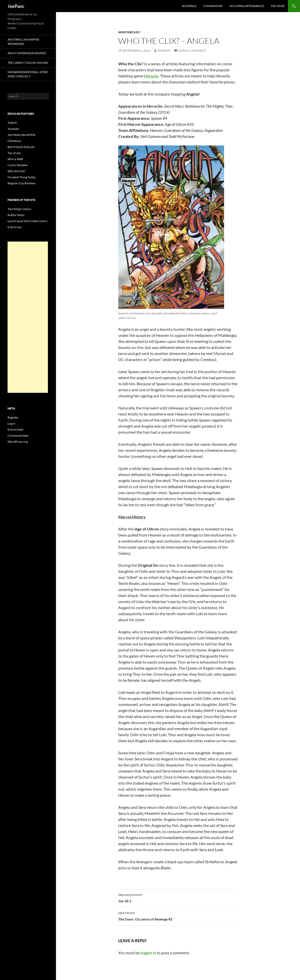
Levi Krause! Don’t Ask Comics (27, 221)
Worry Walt (15, 159)
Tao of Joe (14, 153)
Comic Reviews (18, 165)
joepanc (164, 51)
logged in (148, 953)
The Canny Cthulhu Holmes (28, 63)
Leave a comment (192, 51)
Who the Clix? (17, 171)
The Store (278, 6)
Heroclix (151, 76)
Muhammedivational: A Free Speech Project (28, 74)
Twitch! (12, 123)
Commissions (213, 6)
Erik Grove (15, 227)
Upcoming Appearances (247, 6)
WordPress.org (18, 442)
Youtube (13, 129)
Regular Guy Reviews (21, 183)
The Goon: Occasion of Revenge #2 (178, 916)
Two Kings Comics (19, 209)
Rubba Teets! (16, 215)
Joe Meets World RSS (21, 135)
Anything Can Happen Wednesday (23, 42)
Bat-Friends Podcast (21, 147)
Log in (11, 423)
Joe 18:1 (178, 898)
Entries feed (15, 429)
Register (13, 417)
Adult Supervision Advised (27, 53)
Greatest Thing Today (22, 177)
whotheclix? (129, 32)
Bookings (189, 6)
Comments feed (18, 436)
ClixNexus (14, 141)
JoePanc (16, 6)
